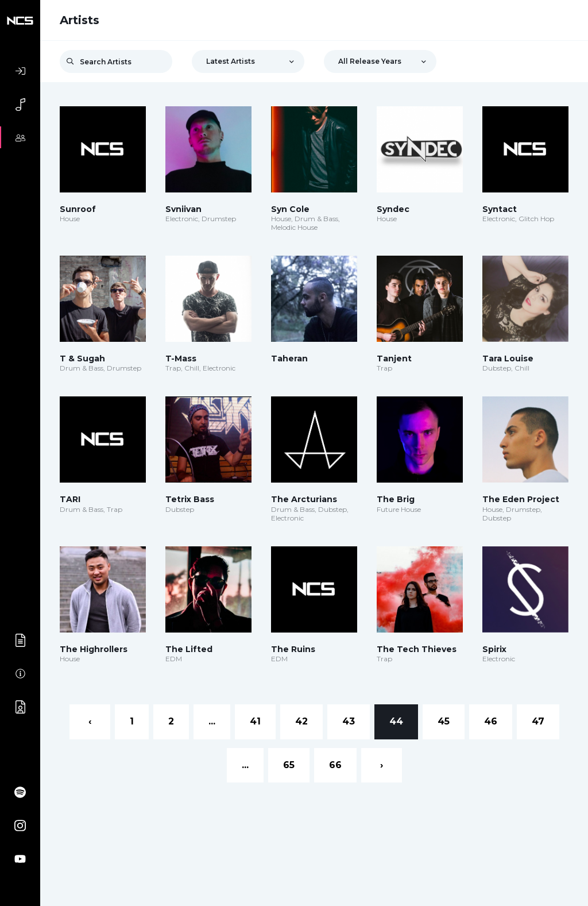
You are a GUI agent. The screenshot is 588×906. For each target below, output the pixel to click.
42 (301, 721)
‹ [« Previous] (90, 721)
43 (349, 721)
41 (255, 721)
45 (444, 721)
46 (491, 721)
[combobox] (248, 61)
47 (538, 721)
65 (289, 765)
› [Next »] (382, 765)
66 (335, 765)
